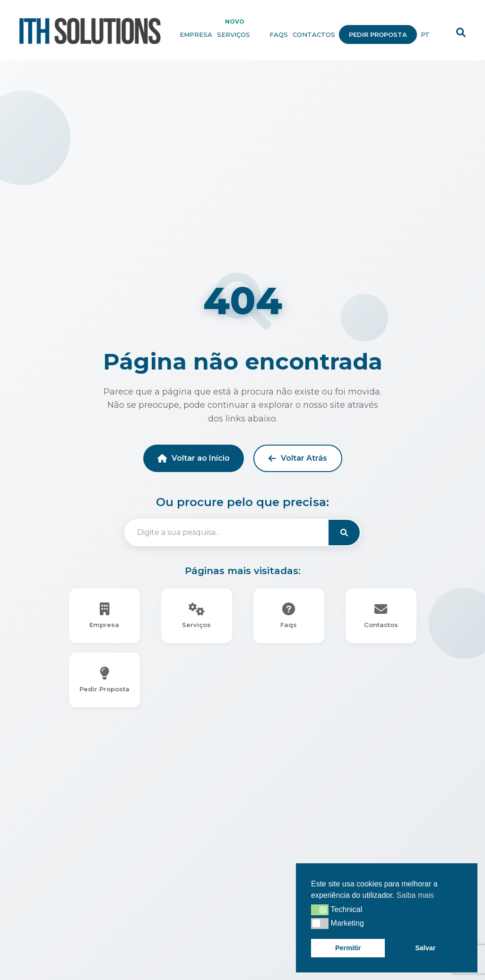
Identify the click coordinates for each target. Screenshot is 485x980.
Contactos (314, 34)
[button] (320, 910)
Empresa (196, 34)
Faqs (279, 34)
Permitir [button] (348, 948)
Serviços (241, 34)
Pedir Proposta (378, 34)
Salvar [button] (425, 948)
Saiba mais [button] (415, 895)
